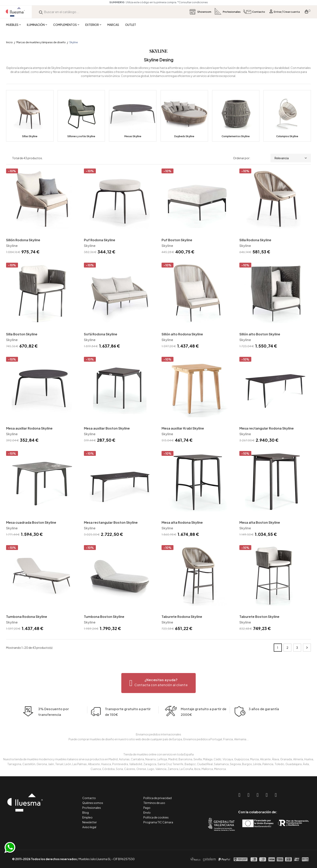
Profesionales (92, 808)
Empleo (87, 817)
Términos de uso (154, 803)
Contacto (89, 798)
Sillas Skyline (30, 136)
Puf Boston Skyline (177, 240)
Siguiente (307, 648)
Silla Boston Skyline (22, 334)
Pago (147, 808)
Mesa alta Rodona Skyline (182, 522)
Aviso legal (89, 827)
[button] (159, 683)
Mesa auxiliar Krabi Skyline (183, 428)
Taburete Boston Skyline (259, 617)
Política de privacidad (157, 798)
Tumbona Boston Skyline (104, 617)
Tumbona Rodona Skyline (27, 617)
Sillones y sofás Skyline (81, 136)
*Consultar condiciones (193, 2)
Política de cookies (156, 817)
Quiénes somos (93, 803)
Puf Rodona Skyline (100, 240)
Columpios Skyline (287, 136)
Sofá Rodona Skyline (101, 334)
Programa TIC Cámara (158, 822)
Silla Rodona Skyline (255, 240)
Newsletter (90, 822)
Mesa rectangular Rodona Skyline (267, 428)
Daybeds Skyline (184, 136)
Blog (86, 812)
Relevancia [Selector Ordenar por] (291, 158)
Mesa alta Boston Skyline (260, 522)
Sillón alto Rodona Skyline (182, 334)
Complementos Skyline (236, 136)
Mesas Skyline (133, 136)
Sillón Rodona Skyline (23, 240)
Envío (147, 812)
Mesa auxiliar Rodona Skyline (29, 428)
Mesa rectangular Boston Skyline (111, 522)
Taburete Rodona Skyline (182, 617)
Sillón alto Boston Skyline (260, 334)
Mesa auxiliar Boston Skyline (107, 428)
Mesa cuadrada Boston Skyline (31, 522)
